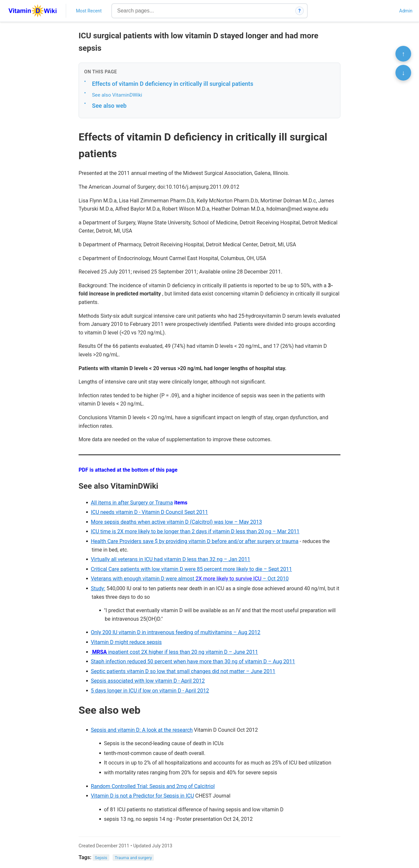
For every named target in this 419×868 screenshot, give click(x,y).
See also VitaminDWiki (117, 95)
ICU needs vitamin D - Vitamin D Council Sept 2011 (149, 512)
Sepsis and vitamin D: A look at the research (142, 730)
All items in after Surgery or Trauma (132, 503)
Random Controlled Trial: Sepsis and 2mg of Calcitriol (153, 786)
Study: (98, 588)
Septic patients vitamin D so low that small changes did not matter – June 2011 (183, 671)
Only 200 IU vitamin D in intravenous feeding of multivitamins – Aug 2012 (175, 632)
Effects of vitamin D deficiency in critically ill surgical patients (173, 84)
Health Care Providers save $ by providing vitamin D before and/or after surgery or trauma (194, 541)
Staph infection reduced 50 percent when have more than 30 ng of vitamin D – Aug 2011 (193, 661)
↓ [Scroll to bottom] (403, 73)
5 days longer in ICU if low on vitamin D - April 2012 (150, 691)
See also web (109, 106)
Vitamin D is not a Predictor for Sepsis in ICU (142, 796)
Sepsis (101, 858)
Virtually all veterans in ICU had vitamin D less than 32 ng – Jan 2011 (170, 559)
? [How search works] (300, 11)
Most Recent (89, 11)
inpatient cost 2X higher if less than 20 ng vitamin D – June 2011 (174, 652)
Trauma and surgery (133, 858)
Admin (406, 11)
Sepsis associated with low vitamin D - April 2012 (148, 681)
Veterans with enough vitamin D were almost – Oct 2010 (190, 579)
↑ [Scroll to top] (403, 54)
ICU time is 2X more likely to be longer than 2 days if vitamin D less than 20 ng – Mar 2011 (195, 531)
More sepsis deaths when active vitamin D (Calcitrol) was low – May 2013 (176, 522)
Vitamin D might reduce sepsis (126, 642)
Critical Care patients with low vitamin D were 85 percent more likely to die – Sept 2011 (191, 569)
